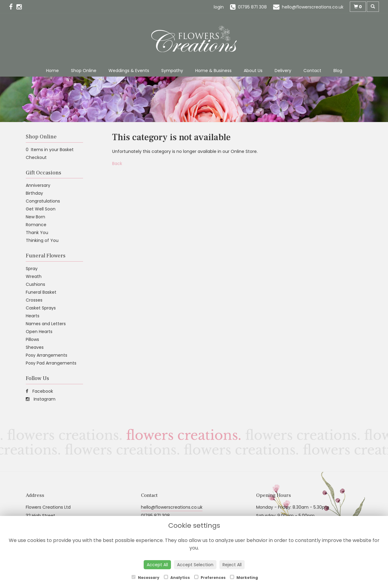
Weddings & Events (129, 71)
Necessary (145, 578)
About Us (253, 71)
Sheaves (35, 347)
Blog (338, 71)
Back (117, 164)
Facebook (39, 391)
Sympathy (172, 71)
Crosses (34, 300)
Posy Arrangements (47, 355)
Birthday (34, 193)
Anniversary (38, 185)
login (219, 7)
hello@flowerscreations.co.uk (172, 507)
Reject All (232, 565)
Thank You (37, 233)
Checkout (36, 157)
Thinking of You (42, 240)
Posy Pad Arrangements (51, 363)
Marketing (244, 578)
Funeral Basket (41, 292)
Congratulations (43, 201)
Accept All (157, 565)
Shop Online (84, 71)
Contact (312, 71)
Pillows (32, 339)
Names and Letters (46, 324)
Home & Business (213, 71)
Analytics (177, 578)
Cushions (35, 284)
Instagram (41, 399)
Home (52, 71)
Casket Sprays (41, 308)
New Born (35, 217)
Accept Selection (195, 565)
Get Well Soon (41, 209)
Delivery (283, 71)
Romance (36, 225)
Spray (32, 269)
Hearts (33, 316)
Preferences (210, 578)
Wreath (34, 276)
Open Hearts (39, 332)
